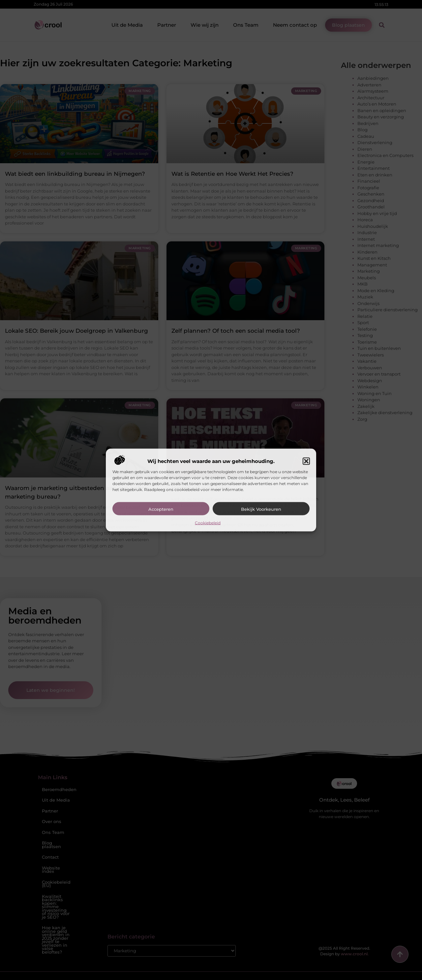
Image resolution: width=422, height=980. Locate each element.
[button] (306, 461)
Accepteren (161, 509)
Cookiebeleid (208, 522)
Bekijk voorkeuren (261, 509)
